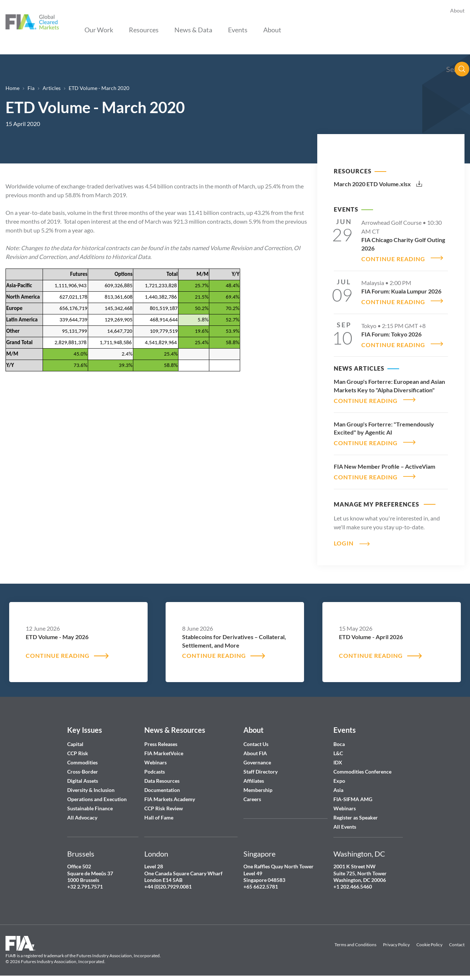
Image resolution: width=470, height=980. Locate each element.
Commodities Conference (362, 768)
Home (12, 88)
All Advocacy (82, 813)
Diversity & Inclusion (91, 786)
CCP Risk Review (164, 804)
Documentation (163, 786)
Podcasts (155, 768)
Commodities (82, 758)
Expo (339, 777)
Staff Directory (261, 768)
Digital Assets (83, 777)
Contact (457, 940)
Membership (258, 786)
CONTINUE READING (393, 258)
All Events (345, 823)
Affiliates (254, 777)
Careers (252, 795)
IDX (338, 758)
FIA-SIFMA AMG (353, 795)
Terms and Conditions (355, 940)
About (457, 10)
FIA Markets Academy (170, 795)
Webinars (156, 758)
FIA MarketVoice (164, 749)
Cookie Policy (429, 940)
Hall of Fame (159, 813)
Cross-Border (83, 768)
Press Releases (161, 740)
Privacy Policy (396, 940)
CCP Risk (78, 749)
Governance (257, 758)
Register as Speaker (356, 813)
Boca (339, 740)
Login (344, 538)
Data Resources (162, 777)
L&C (338, 749)
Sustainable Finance (90, 804)
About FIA (255, 749)
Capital (75, 740)
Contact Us (256, 740)
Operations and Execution (97, 795)
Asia (338, 786)
